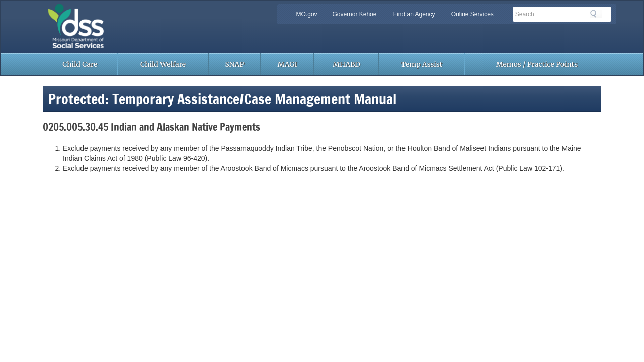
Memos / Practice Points (537, 64)
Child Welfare (163, 64)
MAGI (288, 64)
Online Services (472, 14)
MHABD (346, 64)
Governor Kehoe (354, 14)
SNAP (235, 64)
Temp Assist (422, 64)
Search (596, 14)
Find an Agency (414, 14)
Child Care (80, 64)
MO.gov (307, 14)
